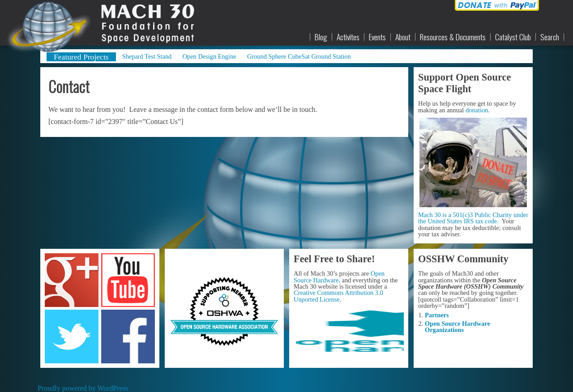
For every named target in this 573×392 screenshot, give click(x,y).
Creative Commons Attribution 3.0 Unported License (338, 296)
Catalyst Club (513, 37)
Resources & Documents (453, 37)
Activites (348, 37)
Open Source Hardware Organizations (458, 327)
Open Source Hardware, (339, 277)
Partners (437, 315)
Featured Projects (81, 57)
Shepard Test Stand (147, 56)
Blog (321, 37)
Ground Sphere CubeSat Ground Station (299, 56)
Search (550, 37)
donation (477, 110)
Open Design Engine (210, 56)
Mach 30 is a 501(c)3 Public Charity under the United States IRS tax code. (473, 218)
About (403, 37)
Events (377, 37)
